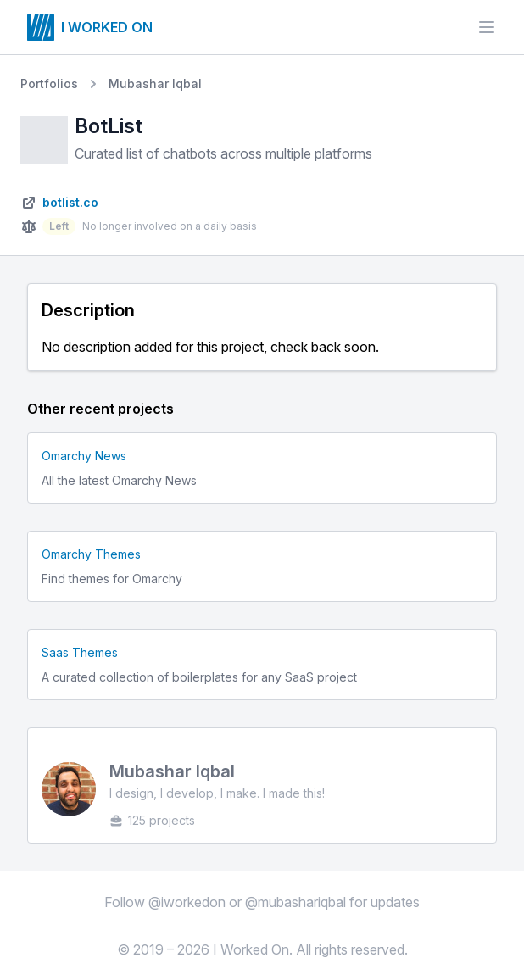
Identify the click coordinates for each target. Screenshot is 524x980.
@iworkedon (187, 902)
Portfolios (49, 84)
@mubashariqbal (295, 902)
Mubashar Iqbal (155, 84)
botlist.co (70, 202)
